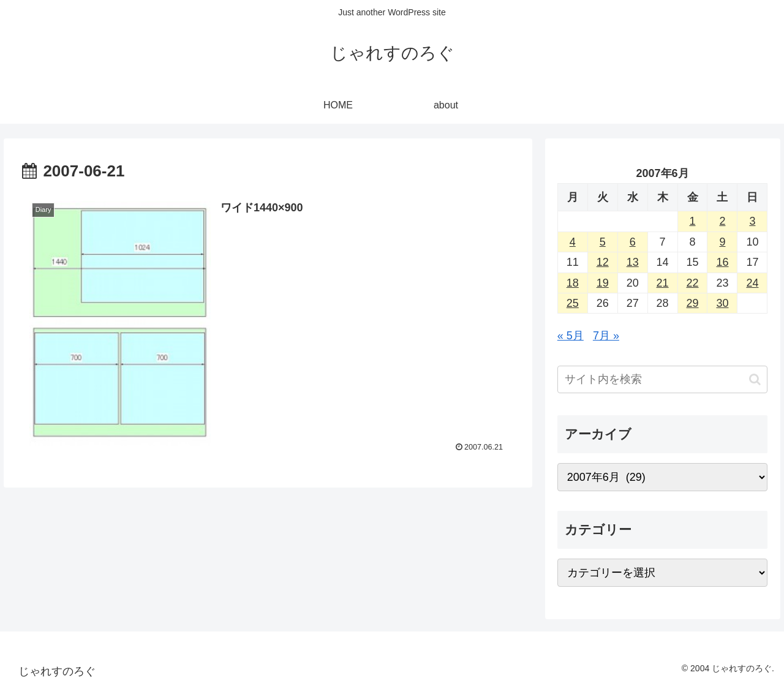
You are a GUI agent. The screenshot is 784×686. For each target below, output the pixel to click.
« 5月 (571, 336)
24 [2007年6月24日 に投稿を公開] (752, 283)
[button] (755, 379)
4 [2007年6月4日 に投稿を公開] (573, 242)
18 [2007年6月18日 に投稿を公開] (573, 283)
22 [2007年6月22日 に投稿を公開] (693, 283)
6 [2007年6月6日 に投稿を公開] (633, 242)
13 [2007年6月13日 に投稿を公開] (633, 262)
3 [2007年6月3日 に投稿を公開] (752, 221)
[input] (663, 379)
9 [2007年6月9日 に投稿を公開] (722, 242)
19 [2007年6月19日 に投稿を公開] (603, 283)
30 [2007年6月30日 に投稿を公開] (722, 303)
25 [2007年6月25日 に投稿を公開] (573, 303)
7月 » (606, 336)
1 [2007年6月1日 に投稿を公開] (693, 221)
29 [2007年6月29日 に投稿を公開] (693, 303)
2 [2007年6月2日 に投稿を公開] (722, 221)
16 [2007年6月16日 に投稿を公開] (722, 262)
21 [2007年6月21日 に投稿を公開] (663, 283)
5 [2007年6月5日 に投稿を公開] (603, 242)
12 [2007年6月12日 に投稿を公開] (603, 262)
